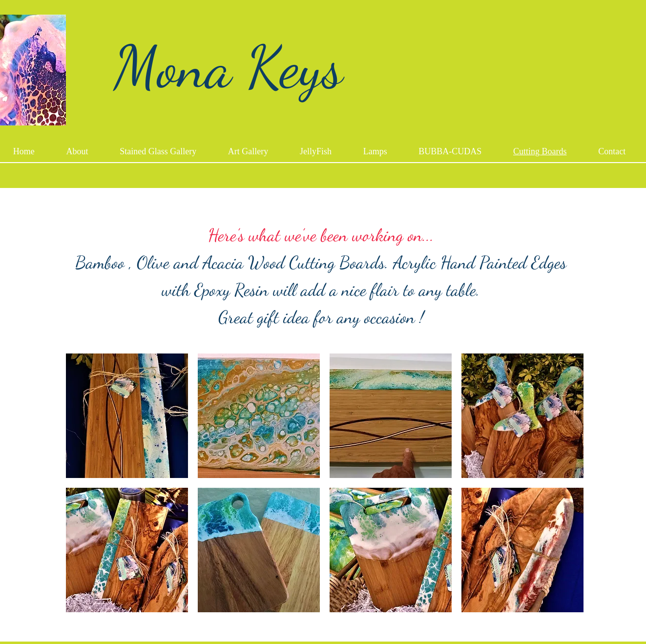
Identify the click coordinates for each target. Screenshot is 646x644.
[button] (127, 416)
